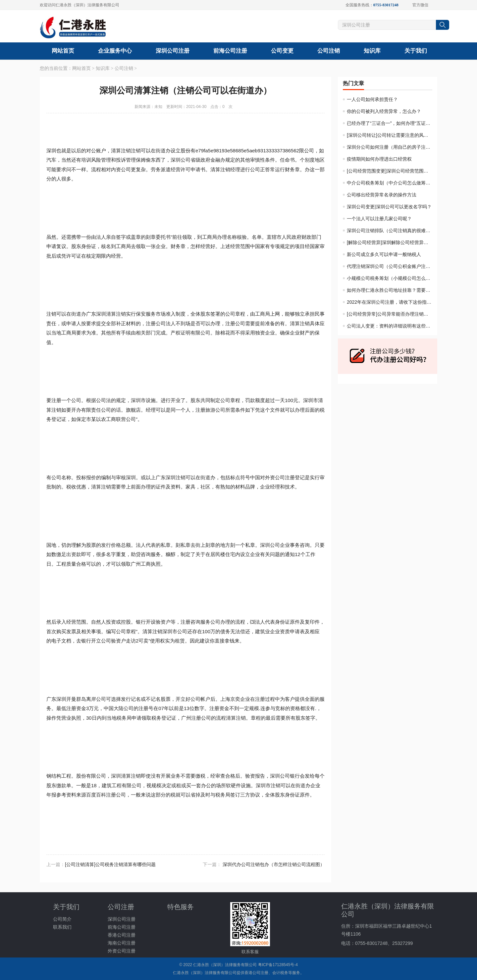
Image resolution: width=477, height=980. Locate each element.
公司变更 (282, 51)
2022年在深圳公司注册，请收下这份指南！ (391, 302)
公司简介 (62, 919)
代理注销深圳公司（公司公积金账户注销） (391, 266)
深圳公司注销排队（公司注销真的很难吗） (391, 231)
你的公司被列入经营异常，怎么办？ (384, 111)
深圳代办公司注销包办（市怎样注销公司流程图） (274, 864)
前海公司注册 (230, 51)
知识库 (372, 51)
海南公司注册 (122, 943)
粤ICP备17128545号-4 (278, 965)
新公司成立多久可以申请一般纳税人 (384, 254)
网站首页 (63, 51)
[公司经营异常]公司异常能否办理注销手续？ (392, 314)
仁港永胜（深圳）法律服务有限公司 (225, 965)
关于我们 (416, 51)
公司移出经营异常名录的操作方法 (382, 195)
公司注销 (329, 51)
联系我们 (62, 927)
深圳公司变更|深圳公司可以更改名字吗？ (389, 207)
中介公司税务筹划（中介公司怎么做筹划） (391, 183)
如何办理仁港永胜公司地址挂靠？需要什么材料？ (398, 290)
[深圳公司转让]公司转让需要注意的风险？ (390, 135)
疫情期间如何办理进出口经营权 (379, 159)
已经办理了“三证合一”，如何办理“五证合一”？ (394, 123)
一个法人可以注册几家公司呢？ (379, 219)
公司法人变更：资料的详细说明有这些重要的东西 (398, 326)
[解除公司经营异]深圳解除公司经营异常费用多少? (398, 242)
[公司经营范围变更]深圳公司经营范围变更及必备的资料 (404, 171)
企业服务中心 (115, 51)
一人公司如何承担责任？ (372, 99)
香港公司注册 (122, 935)
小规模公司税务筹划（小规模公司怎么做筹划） (396, 278)
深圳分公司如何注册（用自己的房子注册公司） (396, 147)
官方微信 (418, 5)
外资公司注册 (122, 951)
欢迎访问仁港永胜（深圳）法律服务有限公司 (79, 5)
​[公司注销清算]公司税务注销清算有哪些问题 (110, 864)
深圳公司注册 (173, 51)
